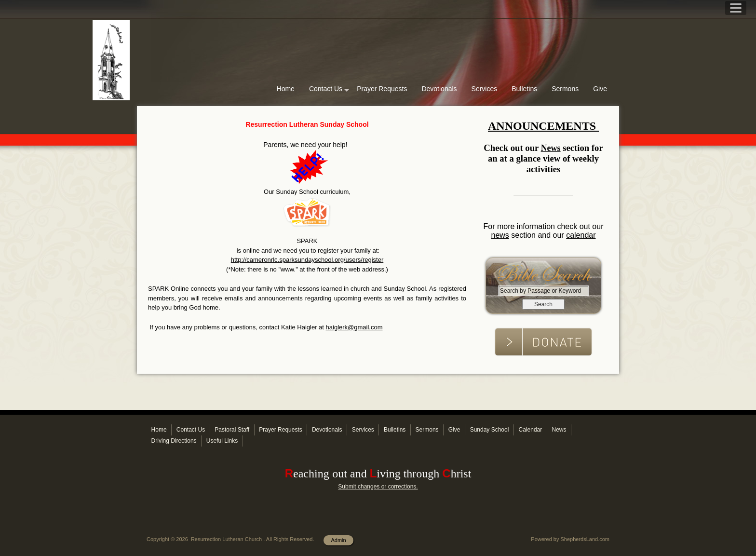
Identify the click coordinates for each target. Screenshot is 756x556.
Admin (338, 540)
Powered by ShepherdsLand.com (570, 539)
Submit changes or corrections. (378, 487)
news (500, 235)
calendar (581, 235)
